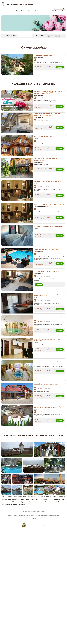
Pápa (22, 502)
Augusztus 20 (11, 516)
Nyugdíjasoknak (50, 516)
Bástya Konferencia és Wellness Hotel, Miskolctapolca (48, 115)
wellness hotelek (42, 11)
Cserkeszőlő (11, 502)
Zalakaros (49, 497)
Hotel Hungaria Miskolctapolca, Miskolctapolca (46, 295)
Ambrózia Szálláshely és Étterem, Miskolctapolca (46, 160)
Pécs (50, 499)
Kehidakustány (38, 502)
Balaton (5, 517)
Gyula (27, 499)
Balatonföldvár (29, 502)
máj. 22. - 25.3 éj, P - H (50, 36)
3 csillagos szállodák (19, 11)
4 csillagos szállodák (31, 11)
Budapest (55, 497)
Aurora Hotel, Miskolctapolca (48, 317)
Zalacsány (4, 499)
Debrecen (4, 502)
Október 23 (33, 516)
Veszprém (39, 499)
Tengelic (15, 497)
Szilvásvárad (62, 497)
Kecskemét (63, 502)
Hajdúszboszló (33, 517)
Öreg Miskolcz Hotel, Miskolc (47, 362)
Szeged (20, 497)
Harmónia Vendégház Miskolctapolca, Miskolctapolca (48, 340)
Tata (3, 505)
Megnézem (60, 67)
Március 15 (28, 516)
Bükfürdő (15, 517)
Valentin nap (43, 516)
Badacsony (22, 505)
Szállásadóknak (44, 513)
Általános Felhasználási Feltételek (21, 513)
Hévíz (41, 517)
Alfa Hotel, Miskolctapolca (47, 249)
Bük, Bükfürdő (41, 497)
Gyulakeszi (15, 505)
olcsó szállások (52, 11)
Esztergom (17, 502)
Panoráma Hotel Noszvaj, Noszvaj (48, 407)
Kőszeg (64, 499)
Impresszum (50, 513)
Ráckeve (33, 499)
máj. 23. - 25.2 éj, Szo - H (58, 36)
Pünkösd (36, 138)
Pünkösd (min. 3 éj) (38, 162)
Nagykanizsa (8, 505)
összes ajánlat (61, 11)
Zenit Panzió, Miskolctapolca (44, 136)
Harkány (33, 497)
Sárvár (51, 517)
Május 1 (24, 516)
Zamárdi (45, 499)
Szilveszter (38, 516)
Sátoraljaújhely (56, 499)
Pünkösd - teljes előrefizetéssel (41, 206)
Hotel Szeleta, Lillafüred (43, 55)
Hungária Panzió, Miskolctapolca (46, 271)
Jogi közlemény (37, 513)
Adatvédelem (31, 513)
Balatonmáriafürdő (54, 502)
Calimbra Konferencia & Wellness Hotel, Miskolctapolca (48, 92)
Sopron (23, 499)
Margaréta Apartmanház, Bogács (46, 384)
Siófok (55, 517)
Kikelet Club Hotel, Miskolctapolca (49, 182)
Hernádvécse (27, 497)
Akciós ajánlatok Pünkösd (21, 4)
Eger (18, 517)
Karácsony (20, 516)
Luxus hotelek (56, 516)
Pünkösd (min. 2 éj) (38, 57)
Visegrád (9, 497)
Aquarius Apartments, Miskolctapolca (48, 226)
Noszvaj (4, 497)
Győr (10, 499)
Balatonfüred (16, 499)
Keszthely (45, 502)
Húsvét (15, 516)
